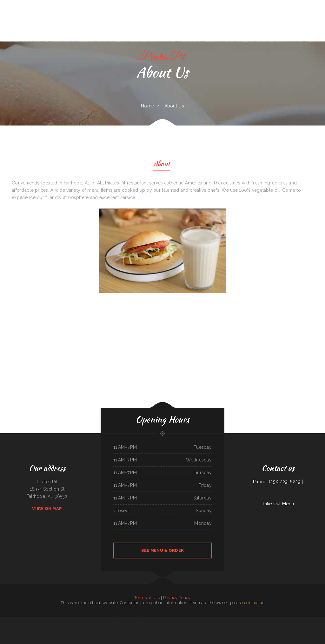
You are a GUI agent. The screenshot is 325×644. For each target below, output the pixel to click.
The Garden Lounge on (134, 628)
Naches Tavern (211, 620)
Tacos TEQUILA (3, 620)
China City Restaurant (93, 628)
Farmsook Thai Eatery (160, 628)
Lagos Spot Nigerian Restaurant (175, 620)
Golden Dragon (81, 620)
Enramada (86, 628)
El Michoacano (191, 628)
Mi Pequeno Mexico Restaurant (200, 628)
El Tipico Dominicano (211, 628)
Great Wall (87, 620)
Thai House (299, 620)
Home (147, 106)
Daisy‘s (197, 620)
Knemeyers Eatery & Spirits (157, 620)
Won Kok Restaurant (237, 620)
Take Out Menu (278, 504)
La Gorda (279, 620)
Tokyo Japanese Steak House (111, 628)
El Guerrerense (101, 628)
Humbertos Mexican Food (105, 620)
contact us (254, 603)
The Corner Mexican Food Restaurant (245, 628)
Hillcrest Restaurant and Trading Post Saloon (23, 620)
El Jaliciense (69, 620)
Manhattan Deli (184, 628)
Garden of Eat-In (219, 628)
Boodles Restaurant (233, 628)
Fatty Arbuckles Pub (203, 620)
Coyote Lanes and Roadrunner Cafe (137, 620)
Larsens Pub (75, 620)
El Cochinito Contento (94, 620)
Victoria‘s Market (148, 620)
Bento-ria (126, 628)
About (162, 165)
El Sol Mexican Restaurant (291, 620)
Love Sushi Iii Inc (152, 628)
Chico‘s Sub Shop (62, 620)
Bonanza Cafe (168, 628)
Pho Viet (283, 620)
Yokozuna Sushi (56, 620)
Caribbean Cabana (306, 620)
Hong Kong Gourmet (176, 628)
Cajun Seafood (230, 620)
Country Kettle (127, 620)
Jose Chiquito (226, 628)
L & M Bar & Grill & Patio (254, 620)
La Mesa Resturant (272, 620)
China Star (166, 620)
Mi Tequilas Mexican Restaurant (117, 620)
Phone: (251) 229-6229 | (278, 482)
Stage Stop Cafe (120, 628)
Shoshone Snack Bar (80, 628)
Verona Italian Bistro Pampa (221, 620)
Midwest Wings (10, 620)
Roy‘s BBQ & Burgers (264, 620)
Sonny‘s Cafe (36, 620)
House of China (49, 620)
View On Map (47, 509)
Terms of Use (147, 598)
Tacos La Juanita (313, 620)
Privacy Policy (177, 598)
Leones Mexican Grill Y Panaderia (188, 620)
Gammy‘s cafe (245, 620)
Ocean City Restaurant (143, 628)
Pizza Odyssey (42, 620)
